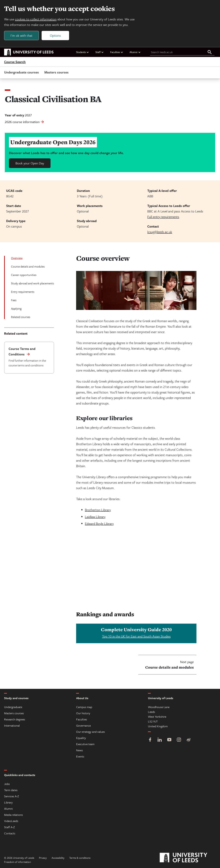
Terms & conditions (80, 858)
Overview (17, 258)
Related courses (21, 317)
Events (80, 756)
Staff (100, 52)
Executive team (85, 744)
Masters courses (56, 72)
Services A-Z (12, 796)
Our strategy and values (90, 732)
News (79, 750)
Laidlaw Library (95, 517)
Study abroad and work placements (32, 283)
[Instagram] (179, 740)
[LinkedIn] (160, 740)
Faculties (117, 52)
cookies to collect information (36, 19)
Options (55, 35)
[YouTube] (169, 740)
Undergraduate (13, 707)
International (12, 725)
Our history (83, 713)
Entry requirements (23, 292)
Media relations (13, 815)
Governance (83, 725)
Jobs (7, 784)
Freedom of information (18, 862)
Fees (14, 300)
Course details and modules (28, 266)
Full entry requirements (163, 217)
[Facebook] (150, 740)
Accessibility (58, 858)
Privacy (43, 858)
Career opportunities (24, 275)
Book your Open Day (30, 163)
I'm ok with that (21, 35)
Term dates (11, 790)
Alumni (135, 52)
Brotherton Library (98, 510)
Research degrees (15, 719)
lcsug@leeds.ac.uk (160, 232)
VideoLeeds (11, 821)
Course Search (15, 62)
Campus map (84, 707)
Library (8, 802)
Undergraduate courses (21, 72)
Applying (16, 308)
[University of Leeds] (188, 858)
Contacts (10, 833)
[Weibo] (189, 740)
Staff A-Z (9, 827)
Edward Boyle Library (99, 523)
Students (83, 52)
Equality (81, 738)
